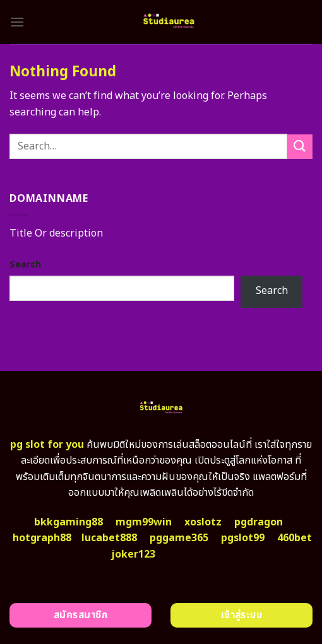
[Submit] (300, 147)
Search (25, 265)
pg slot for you (47, 445)
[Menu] (17, 22)
